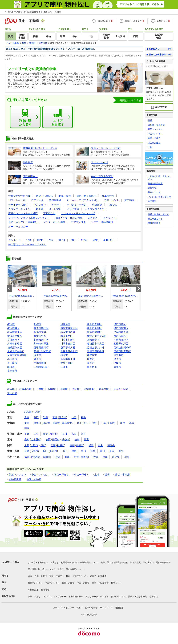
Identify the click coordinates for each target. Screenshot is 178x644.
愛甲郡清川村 (68, 348)
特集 (30, 597)
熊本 (77, 457)
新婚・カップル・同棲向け (23, 222)
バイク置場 (73, 209)
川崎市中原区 (41, 344)
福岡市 (47, 457)
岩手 (46, 417)
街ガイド (104, 597)
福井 (83, 434)
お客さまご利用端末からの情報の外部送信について (74, 563)
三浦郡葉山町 (41, 367)
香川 (102, 451)
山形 (74, 417)
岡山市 (53, 451)
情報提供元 (136, 563)
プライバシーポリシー (63, 608)
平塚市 (117, 363)
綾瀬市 (64, 355)
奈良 (100, 445)
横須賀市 (12, 371)
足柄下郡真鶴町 (122, 351)
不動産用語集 (154, 223)
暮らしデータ (154, 192)
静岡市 (56, 439)
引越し (38, 597)
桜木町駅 (89, 389)
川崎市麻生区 (41, 340)
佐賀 (58, 457)
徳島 (93, 451)
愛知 (27, 439)
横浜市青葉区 (94, 324)
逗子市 (117, 359)
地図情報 (152, 201)
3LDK (84, 240)
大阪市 (34, 445)
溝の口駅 (12, 393)
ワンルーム (14, 240)
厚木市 (38, 355)
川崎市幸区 (93, 340)
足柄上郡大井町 (96, 348)
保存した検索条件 (159, 54)
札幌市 (37, 412)
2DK (51, 240)
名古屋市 (36, 439)
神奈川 (37, 423)
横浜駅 (11, 389)
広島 (27, 451)
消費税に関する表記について (71, 569)
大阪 (27, 445)
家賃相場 (152, 188)
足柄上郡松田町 (42, 351)
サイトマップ (106, 608)
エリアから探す (58, 117)
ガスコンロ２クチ (95, 209)
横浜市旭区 (120, 324)
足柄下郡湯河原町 (17, 355)
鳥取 (74, 451)
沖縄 (126, 457)
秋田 (36, 417)
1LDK (40, 240)
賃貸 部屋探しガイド (158, 214)
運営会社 (119, 608)
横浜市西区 (67, 336)
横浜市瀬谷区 (68, 332)
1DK (29, 240)
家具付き (93, 218)
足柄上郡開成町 (122, 348)
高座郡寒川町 (68, 359)
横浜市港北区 (15, 332)
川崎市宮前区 (68, 344)
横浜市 (11, 324)
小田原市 (12, 359)
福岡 (27, 457)
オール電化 (55, 209)
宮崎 (105, 457)
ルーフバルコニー (18, 227)
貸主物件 (129, 200)
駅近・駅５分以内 (86, 196)
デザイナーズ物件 (18, 205)
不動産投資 (15, 479)
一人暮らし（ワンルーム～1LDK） (27, 244)
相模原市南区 (15, 348)
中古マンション (40, 475)
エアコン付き (78, 222)
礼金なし (112, 205)
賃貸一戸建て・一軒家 (60, 576)
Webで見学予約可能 (19, 196)
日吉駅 (40, 389)
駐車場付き (108, 196)
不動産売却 (33, 590)
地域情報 (151, 171)
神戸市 (61, 445)
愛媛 (112, 451)
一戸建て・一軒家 (77, 205)
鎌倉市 (38, 359)
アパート (56, 205)
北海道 (28, 412)
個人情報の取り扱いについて (41, 569)
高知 (121, 451)
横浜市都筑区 (94, 332)
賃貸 (107, 475)
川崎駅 (64, 389)
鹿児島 (116, 457)
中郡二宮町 (67, 363)
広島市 (34, 451)
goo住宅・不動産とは (38, 563)
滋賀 (91, 445)
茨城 (122, 423)
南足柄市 (92, 367)
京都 (72, 445)
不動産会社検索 (155, 184)
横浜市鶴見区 (121, 332)
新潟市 (53, 434)
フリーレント (112, 200)
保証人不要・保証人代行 (69, 218)
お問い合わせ (91, 608)
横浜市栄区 (40, 332)
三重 (86, 439)
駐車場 (40, 209)
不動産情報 (152, 115)
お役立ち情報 (9, 596)
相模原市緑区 (121, 344)
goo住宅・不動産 (11, 562)
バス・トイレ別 (17, 200)
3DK (73, 240)
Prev (9, 288)
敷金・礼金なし (44, 196)
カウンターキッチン (19, 209)
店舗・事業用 (122, 475)
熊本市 (84, 457)
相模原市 (65, 324)
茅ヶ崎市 (12, 363)
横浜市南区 (13, 340)
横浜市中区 (40, 336)
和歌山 (111, 445)
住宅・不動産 (34, 479)
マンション (40, 205)
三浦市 (64, 367)
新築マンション (17, 475)
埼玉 (79, 423)
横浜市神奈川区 (69, 328)
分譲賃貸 (97, 205)
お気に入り (159, 49)
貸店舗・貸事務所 (156, 125)
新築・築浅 (65, 196)
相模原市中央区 (96, 344)
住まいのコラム (118, 597)
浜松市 (66, 439)
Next (138, 288)
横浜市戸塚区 (15, 336)
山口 (65, 451)
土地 (97, 475)
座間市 (91, 359)
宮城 (55, 417)
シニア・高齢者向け (102, 222)
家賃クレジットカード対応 (23, 213)
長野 (27, 434)
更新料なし (49, 213)
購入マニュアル (155, 219)
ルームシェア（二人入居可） (83, 200)
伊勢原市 (92, 355)
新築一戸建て (61, 475)
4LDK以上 (109, 240)
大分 (96, 457)
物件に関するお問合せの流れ (114, 563)
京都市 (80, 445)
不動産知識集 (153, 209)
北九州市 (36, 457)
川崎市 (38, 324)
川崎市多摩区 (15, 344)
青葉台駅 (104, 389)
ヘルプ (79, 608)
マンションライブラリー (159, 197)
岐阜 (77, 439)
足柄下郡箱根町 (96, 351)
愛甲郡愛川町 (41, 348)
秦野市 (91, 363)
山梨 (36, 434)
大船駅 (76, 389)
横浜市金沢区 (94, 328)
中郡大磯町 (40, 363)
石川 (64, 434)
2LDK (62, 240)
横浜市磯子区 (41, 328)
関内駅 (52, 389)
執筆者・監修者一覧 (137, 597)
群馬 (27, 428)
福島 (83, 417)
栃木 (132, 423)
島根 (84, 451)
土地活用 (45, 590)
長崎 (67, 457)
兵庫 (53, 445)
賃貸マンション (80, 576)
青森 (27, 417)
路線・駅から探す (25, 117)
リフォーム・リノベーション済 (78, 213)
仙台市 (63, 417)
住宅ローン (116, 583)
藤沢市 (11, 367)
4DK (95, 240)
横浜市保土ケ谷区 (97, 336)
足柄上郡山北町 (69, 351)
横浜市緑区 (120, 336)
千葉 (103, 423)
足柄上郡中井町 (16, 351)
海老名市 (119, 355)
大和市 (117, 367)
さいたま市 (90, 423)
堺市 (43, 445)
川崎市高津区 (121, 340)
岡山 (46, 451)
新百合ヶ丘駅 (121, 389)
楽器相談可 (55, 200)
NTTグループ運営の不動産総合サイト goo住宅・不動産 (33, 12)
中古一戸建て (82, 475)
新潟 (46, 434)
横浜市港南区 (121, 328)
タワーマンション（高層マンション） (29, 218)
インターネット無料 (54, 222)
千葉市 (111, 423)
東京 (27, 423)
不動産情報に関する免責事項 (157, 563)
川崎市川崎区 (68, 340)
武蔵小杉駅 (25, 389)
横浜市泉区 (13, 328)
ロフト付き (37, 200)
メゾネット (110, 218)
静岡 (48, 439)
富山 (74, 434)
